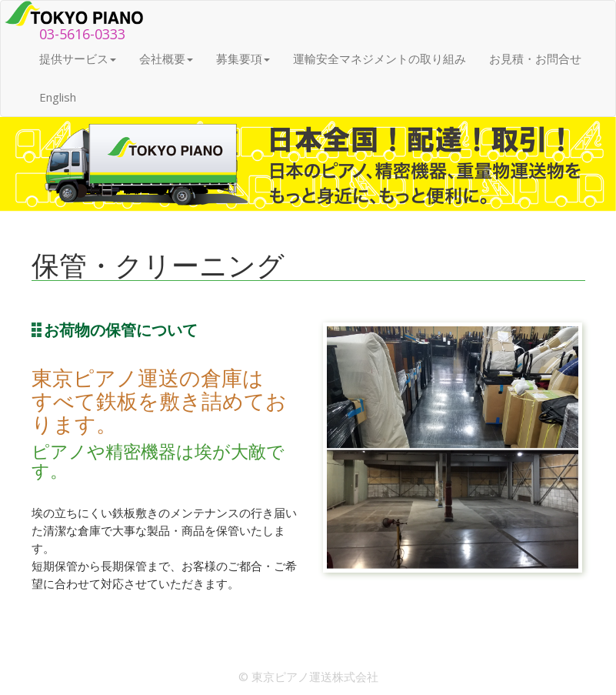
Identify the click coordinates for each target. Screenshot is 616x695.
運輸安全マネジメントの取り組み (380, 58)
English (58, 97)
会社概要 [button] (166, 58)
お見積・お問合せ (535, 58)
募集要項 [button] (243, 58)
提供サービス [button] (78, 58)
